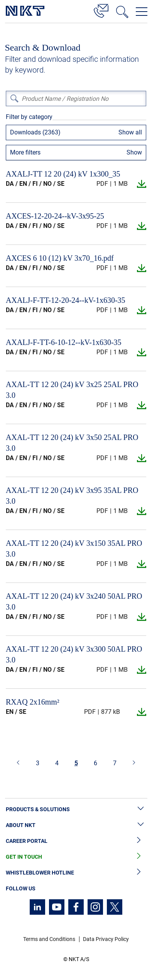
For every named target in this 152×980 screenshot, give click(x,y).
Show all (130, 132)
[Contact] (101, 10)
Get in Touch (76, 857)
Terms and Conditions (49, 939)
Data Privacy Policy (106, 939)
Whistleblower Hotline (76, 873)
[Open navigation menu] (142, 12)
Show (134, 152)
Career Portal (76, 841)
